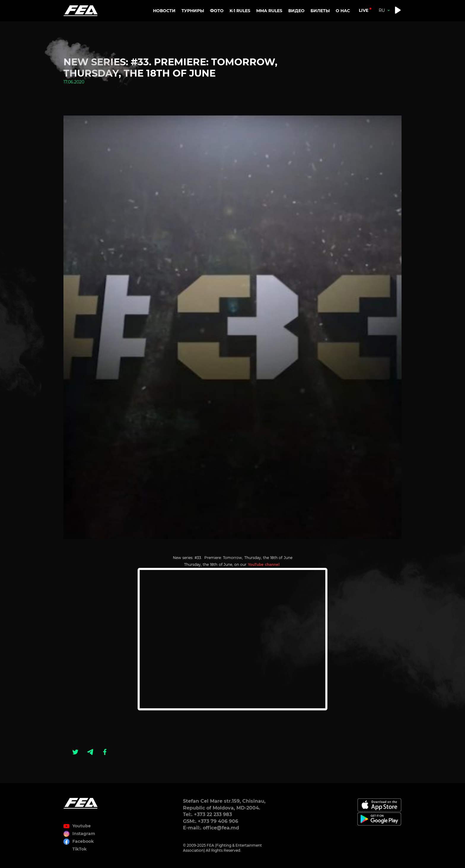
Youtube (82, 826)
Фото (217, 11)
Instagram (84, 834)
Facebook (83, 841)
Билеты (320, 11)
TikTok (79, 849)
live (364, 10)
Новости (164, 11)
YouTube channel (264, 564)
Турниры (193, 11)
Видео (296, 11)
